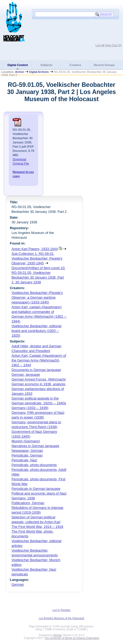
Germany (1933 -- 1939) (30, 408)
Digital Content (18, 65)
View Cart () (113, 45)
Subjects (47, 65)
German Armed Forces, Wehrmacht (38, 379)
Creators (75, 65)
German (18, 584)
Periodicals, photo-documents (34, 465)
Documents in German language (36, 370)
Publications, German (28, 503)
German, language (26, 375)
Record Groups (104, 65)
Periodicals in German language (36, 489)
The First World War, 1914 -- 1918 (37, 527)
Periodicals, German (27, 455)
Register (66, 610)
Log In (99, 45)
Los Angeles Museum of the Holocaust (62, 618)
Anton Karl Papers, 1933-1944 (34, 249)
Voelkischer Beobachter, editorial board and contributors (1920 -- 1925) (36, 331)
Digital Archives (39, 72)
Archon (20, 72)
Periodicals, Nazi (24, 460)
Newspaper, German (27, 451)
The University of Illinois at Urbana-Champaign (72, 638)
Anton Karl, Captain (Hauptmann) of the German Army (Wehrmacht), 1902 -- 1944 (39, 360)
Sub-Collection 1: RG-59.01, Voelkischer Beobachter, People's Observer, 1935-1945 (37, 258)
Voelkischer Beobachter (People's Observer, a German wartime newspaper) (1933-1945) (37, 297)
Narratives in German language (35, 446)
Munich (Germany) (26, 441)
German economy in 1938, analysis (38, 384)
